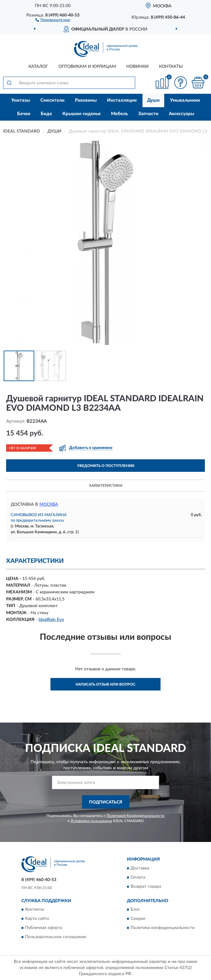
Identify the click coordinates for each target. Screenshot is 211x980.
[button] (53, 20)
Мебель (119, 114)
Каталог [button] (38, 67)
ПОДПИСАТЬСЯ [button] (106, 802)
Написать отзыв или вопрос (105, 684)
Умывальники (185, 100)
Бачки (24, 114)
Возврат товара (146, 887)
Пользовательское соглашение (56, 937)
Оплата (138, 877)
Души (153, 100)
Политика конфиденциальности (163, 928)
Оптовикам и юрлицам (87, 67)
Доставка (140, 868)
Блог (135, 910)
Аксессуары (181, 114)
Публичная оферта (44, 928)
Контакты (171, 67)
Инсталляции (122, 100)
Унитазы (21, 100)
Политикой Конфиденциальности (135, 816)
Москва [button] (49, 505)
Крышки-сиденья (81, 114)
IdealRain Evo (51, 620)
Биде (46, 114)
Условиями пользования (91, 821)
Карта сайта (37, 919)
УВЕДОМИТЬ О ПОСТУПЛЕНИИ (106, 466)
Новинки (137, 67)
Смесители (52, 100)
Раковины (86, 100)
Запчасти (148, 114)
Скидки (138, 919)
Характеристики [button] (106, 486)
